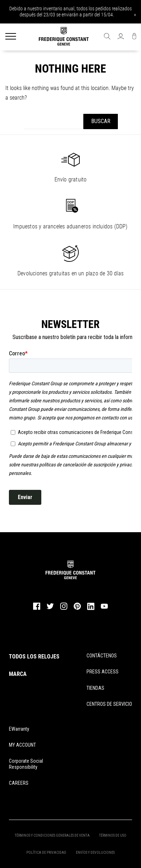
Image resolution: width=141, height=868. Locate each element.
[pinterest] (77, 609)
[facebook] (37, 609)
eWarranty (19, 729)
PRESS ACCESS (103, 672)
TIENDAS (95, 688)
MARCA (18, 674)
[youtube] (104, 608)
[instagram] (64, 609)
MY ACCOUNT (22, 745)
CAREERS (19, 783)
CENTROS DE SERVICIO (109, 704)
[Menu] (11, 37)
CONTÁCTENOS (102, 656)
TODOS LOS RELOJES (34, 657)
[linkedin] (91, 609)
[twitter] (50, 609)
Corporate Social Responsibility (26, 764)
